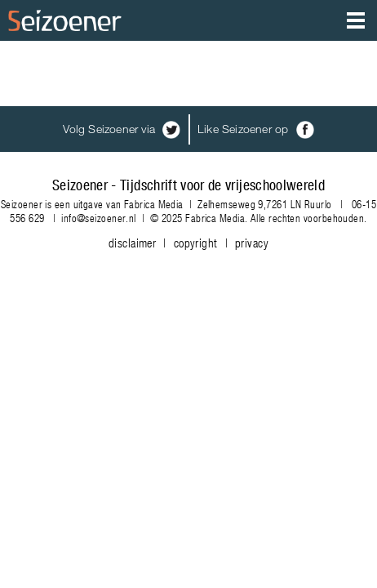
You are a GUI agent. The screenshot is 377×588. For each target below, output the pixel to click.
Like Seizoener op (256, 129)
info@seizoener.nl (99, 218)
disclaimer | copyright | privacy (188, 243)
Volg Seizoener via (122, 129)
